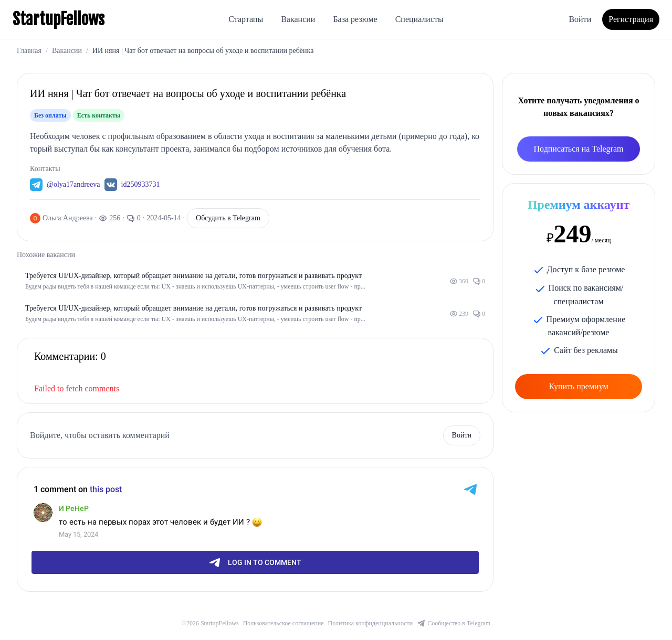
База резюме (355, 19)
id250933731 (141, 184)
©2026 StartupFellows (210, 623)
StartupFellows (59, 19)
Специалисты (419, 19)
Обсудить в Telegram (228, 218)
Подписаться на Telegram (579, 149)
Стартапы (246, 19)
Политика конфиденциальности (371, 623)
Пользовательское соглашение (283, 623)
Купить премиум (578, 386)
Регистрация (631, 19)
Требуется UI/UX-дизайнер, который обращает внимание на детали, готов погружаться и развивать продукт (193, 276)
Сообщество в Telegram (454, 623)
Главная (29, 51)
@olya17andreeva (73, 184)
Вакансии (298, 19)
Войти (580, 19)
